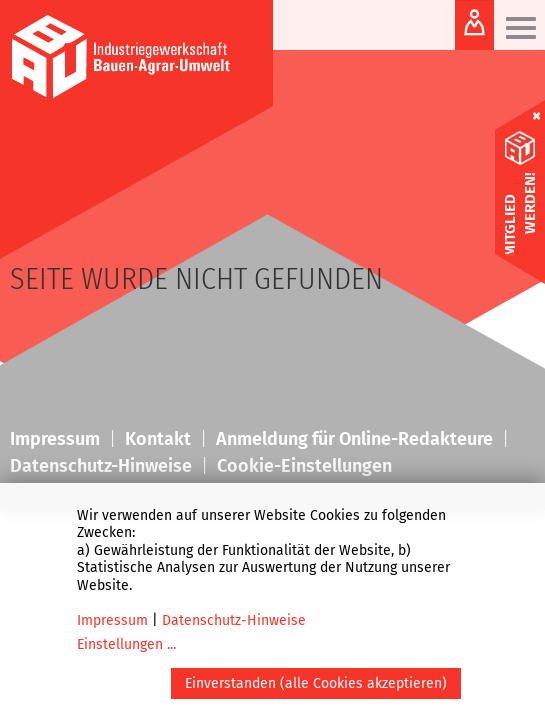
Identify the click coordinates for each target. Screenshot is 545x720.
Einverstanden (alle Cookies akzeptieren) (316, 683)
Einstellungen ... (126, 644)
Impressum (112, 620)
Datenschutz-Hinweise (234, 620)
